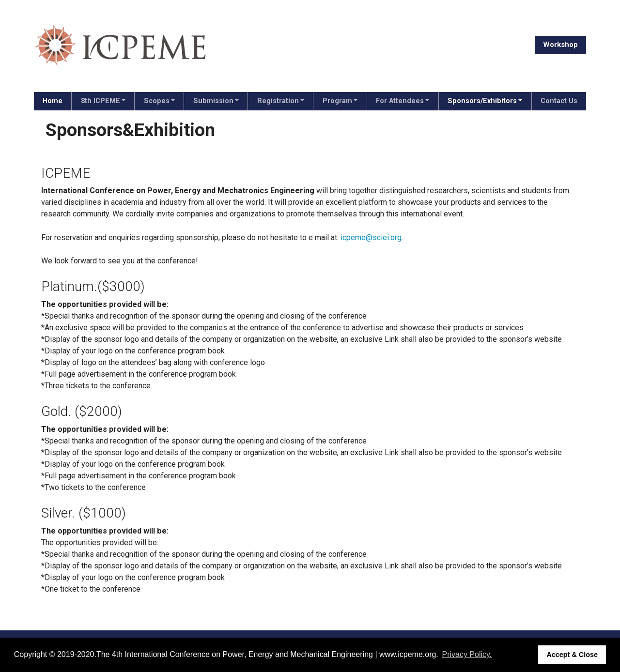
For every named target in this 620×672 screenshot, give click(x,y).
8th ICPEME (101, 101)
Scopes (157, 101)
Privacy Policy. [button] (467, 654)
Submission (213, 101)
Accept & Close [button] (572, 655)
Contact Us (559, 101)
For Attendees (400, 101)
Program (337, 101)
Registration (278, 101)
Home (53, 101)
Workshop (560, 45)
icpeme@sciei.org (371, 237)
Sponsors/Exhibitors (482, 101)
